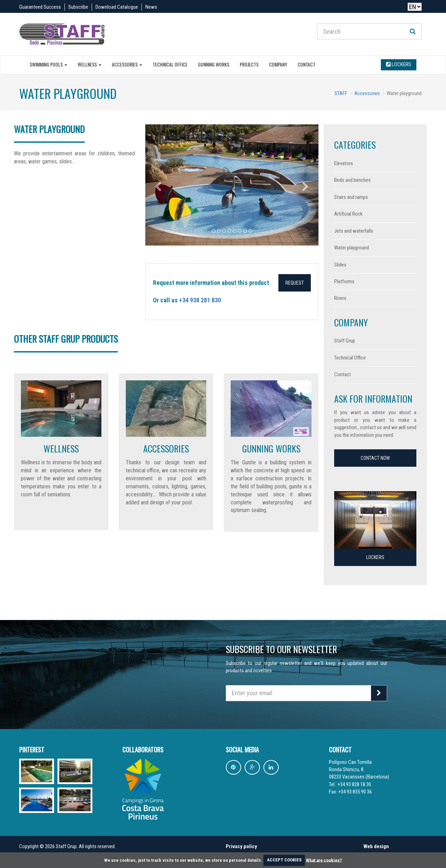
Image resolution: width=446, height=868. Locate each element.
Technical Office (170, 64)
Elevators (344, 163)
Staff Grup (345, 341)
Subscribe (78, 7)
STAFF (341, 93)
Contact (306, 64)
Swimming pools (48, 64)
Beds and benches (352, 180)
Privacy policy (241, 846)
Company (278, 64)
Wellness (90, 64)
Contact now (375, 458)
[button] (158, 185)
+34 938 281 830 (200, 300)
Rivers (340, 298)
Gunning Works (214, 64)
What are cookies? (324, 860)
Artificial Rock (348, 214)
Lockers (399, 64)
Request (295, 283)
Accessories (127, 64)
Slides (340, 265)
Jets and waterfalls (354, 231)
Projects (249, 64)
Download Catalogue (117, 7)
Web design (376, 846)
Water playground (352, 248)
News (151, 7)
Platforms (344, 281)
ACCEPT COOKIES (284, 860)
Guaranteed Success (40, 7)
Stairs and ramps (351, 197)
